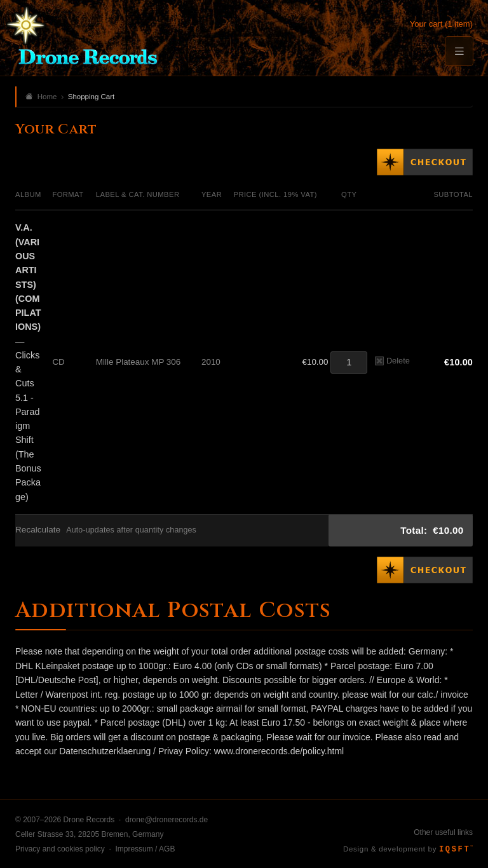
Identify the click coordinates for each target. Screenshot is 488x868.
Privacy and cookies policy (60, 849)
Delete (392, 361)
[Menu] (459, 51)
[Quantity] (349, 363)
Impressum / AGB (145, 849)
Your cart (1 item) (441, 24)
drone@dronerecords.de (166, 820)
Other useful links (443, 832)
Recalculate (38, 530)
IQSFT (456, 850)
